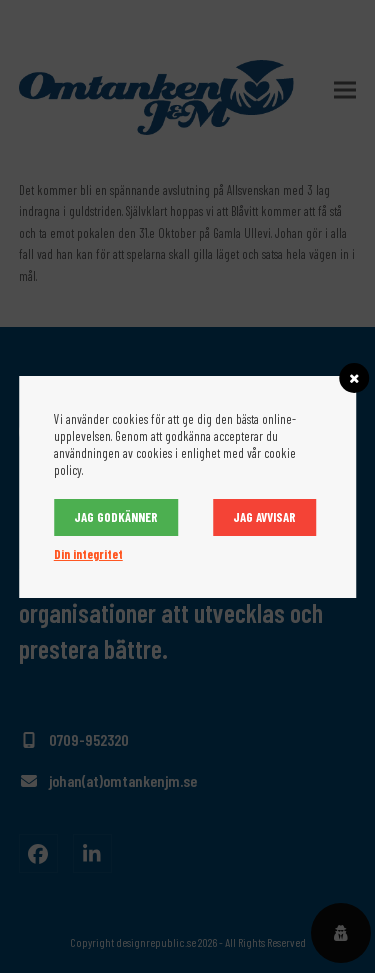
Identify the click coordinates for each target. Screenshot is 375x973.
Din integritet (88, 554)
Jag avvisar (264, 517)
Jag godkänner (116, 517)
